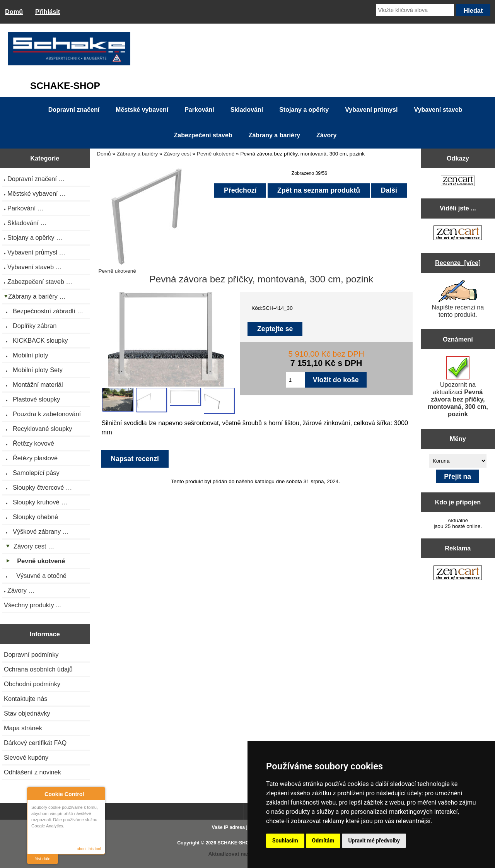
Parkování (199, 110)
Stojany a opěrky (304, 110)
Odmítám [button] (323, 841)
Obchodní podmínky (32, 684)
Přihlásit (48, 12)
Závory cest (177, 154)
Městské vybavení (142, 110)
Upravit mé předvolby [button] (374, 841)
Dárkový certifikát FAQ (35, 743)
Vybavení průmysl (371, 110)
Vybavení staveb (438, 110)
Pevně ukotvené (216, 154)
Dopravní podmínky (31, 654)
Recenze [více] (458, 263)
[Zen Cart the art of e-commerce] (458, 182)
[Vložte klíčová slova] (415, 10)
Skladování (247, 110)
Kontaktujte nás (26, 699)
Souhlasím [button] (285, 841)
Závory (326, 135)
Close (98, 794)
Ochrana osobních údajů (38, 669)
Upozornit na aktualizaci (458, 387)
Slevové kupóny (26, 757)
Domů (14, 12)
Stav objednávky (27, 713)
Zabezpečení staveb (203, 135)
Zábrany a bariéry (137, 154)
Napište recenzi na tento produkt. (458, 299)
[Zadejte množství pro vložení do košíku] (296, 380)
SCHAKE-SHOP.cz (238, 843)
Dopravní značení (74, 110)
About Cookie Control (35, 794)
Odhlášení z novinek (32, 772)
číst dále (43, 859)
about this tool (89, 849)
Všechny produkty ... (32, 605)
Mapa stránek (23, 728)
